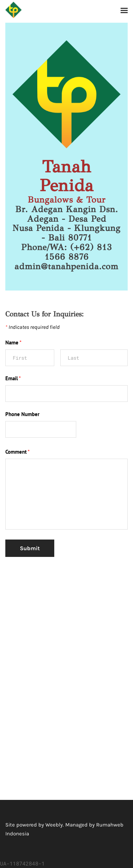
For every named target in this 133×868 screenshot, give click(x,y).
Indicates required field (32, 327)
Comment (18, 452)
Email (13, 378)
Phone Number (22, 414)
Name (13, 342)
